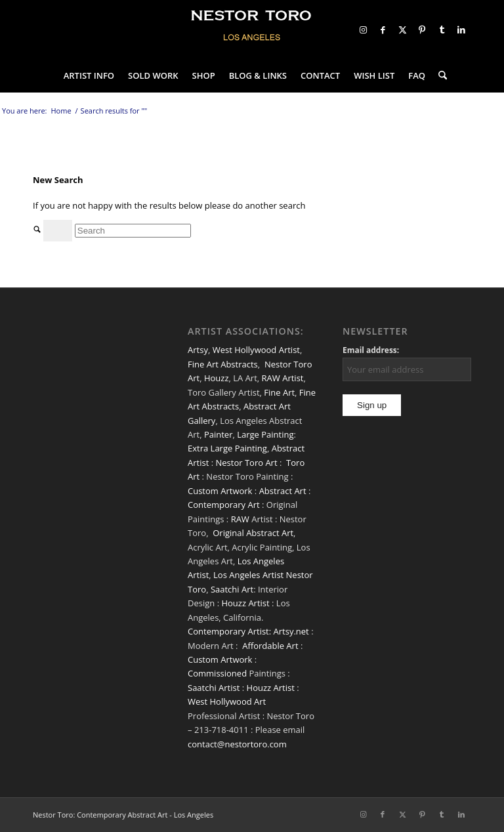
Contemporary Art (224, 505)
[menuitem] (89, 75)
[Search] (439, 75)
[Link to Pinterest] (422, 30)
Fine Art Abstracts (223, 364)
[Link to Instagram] (363, 30)
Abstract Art (283, 491)
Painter (219, 434)
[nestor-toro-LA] (252, 30)
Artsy (198, 350)
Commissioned (217, 673)
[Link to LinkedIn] (461, 30)
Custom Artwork (220, 491)
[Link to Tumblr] (442, 30)
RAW (240, 519)
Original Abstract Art (253, 533)
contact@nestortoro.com (237, 744)
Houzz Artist (245, 603)
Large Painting (265, 434)
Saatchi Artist (214, 688)
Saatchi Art (232, 589)
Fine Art (279, 392)
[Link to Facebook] (383, 30)
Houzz (217, 378)
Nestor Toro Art (246, 463)
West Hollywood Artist (256, 350)
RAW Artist (283, 378)
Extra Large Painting (227, 448)
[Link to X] (402, 30)
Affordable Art (270, 646)
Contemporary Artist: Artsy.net (248, 631)
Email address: (371, 350)
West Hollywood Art (227, 701)
